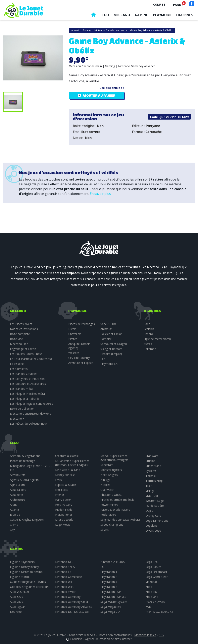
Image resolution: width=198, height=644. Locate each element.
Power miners (109, 505)
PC (102, 567)
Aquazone (16, 495)
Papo (147, 324)
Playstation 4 (109, 587)
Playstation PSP (111, 592)
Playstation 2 (109, 577)
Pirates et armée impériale (117, 500)
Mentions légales (145, 635)
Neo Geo (16, 612)
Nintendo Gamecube (69, 577)
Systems (151, 471)
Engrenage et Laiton (23, 349)
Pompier (106, 339)
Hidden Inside (64, 510)
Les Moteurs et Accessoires (28, 384)
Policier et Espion (111, 334)
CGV (161, 635)
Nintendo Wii (63, 582)
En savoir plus (100, 194)
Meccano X (17, 419)
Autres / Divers (155, 602)
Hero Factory (64, 505)
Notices (105, 485)
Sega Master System (114, 602)
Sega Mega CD (110, 612)
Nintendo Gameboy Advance (74, 607)
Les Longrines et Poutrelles (28, 379)
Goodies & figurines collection (29, 587)
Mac (148, 607)
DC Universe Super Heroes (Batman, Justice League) (72, 463)
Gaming (142, 15)
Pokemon (150, 349)
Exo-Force (62, 490)
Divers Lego (153, 531)
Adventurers (18, 475)
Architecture (18, 500)
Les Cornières (19, 369)
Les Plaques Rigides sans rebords (31, 404)
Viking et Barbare (111, 349)
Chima (14, 525)
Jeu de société (155, 506)
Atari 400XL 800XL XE (159, 612)
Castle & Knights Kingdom (27, 520)
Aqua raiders (18, 490)
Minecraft (107, 465)
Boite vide (16, 339)
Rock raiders (108, 515)
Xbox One (152, 597)
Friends (60, 495)
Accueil (93, 16)
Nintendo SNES (65, 567)
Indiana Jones (64, 515)
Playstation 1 (109, 572)
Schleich (149, 329)
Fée (103, 359)
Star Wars (152, 456)
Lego (105, 15)
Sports (105, 530)
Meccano (122, 15)
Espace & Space (66, 485)
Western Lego (155, 501)
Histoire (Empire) (111, 354)
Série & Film (108, 324)
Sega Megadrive (111, 607)
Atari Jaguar (17, 607)
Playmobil (162, 15)
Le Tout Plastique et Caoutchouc (31, 359)
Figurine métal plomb (157, 339)
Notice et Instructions (24, 329)
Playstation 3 (109, 582)
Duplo (149, 511)
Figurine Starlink (20, 577)
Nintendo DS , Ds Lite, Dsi (72, 612)
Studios (150, 461)
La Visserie (17, 364)
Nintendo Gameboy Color (72, 602)
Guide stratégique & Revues (28, 582)
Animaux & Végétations (25, 456)
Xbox (149, 587)
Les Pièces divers (21, 324)
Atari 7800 (17, 602)
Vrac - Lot (152, 496)
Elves (58, 480)
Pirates (73, 339)
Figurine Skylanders (22, 562)
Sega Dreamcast (156, 572)
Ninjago (105, 480)
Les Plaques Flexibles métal (28, 394)
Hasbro (148, 334)
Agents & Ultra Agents (24, 480)
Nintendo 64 (63, 572)
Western (74, 353)
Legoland (152, 526)
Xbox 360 (152, 592)
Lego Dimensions (157, 521)
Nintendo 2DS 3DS (113, 562)
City (12, 530)
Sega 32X (152, 562)
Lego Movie (63, 525)
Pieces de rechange (23, 461)
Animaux (106, 329)
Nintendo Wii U (65, 587)
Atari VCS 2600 (19, 592)
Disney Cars (153, 516)
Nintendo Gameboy (68, 597)
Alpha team (17, 485)
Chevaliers (75, 334)
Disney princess (65, 475)
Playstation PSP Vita (113, 597)
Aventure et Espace (81, 363)
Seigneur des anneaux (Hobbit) (120, 520)
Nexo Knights (109, 475)
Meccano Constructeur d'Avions (30, 414)
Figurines (184, 15)
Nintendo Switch (66, 592)
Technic (151, 476)
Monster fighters (111, 470)
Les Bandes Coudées (24, 374)
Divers (72, 329)
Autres (148, 344)
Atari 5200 (17, 597)
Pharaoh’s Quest (111, 495)
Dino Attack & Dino (68, 470)
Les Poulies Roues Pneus (26, 354)
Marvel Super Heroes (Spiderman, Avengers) (115, 458)
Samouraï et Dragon (114, 344)
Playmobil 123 (109, 364)
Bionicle (15, 515)
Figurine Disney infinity (24, 567)
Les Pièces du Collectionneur (28, 424)
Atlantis (15, 510)
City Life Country (79, 358)
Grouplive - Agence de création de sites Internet (101, 639)
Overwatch (107, 490)
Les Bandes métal (22, 389)
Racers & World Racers (115, 510)
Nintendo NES (64, 562)
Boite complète (20, 334)
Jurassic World (64, 520)
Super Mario (153, 466)
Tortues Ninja (154, 481)
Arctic (14, 505)
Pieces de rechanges (82, 324)
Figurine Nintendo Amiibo (26, 572)
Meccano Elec (19, 344)
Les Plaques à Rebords (25, 399)
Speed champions (112, 525)
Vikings (150, 491)
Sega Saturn (153, 567)
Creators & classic (67, 456)
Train (149, 486)
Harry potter (63, 500)
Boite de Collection (22, 409)
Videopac (151, 582)
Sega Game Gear (157, 577)
